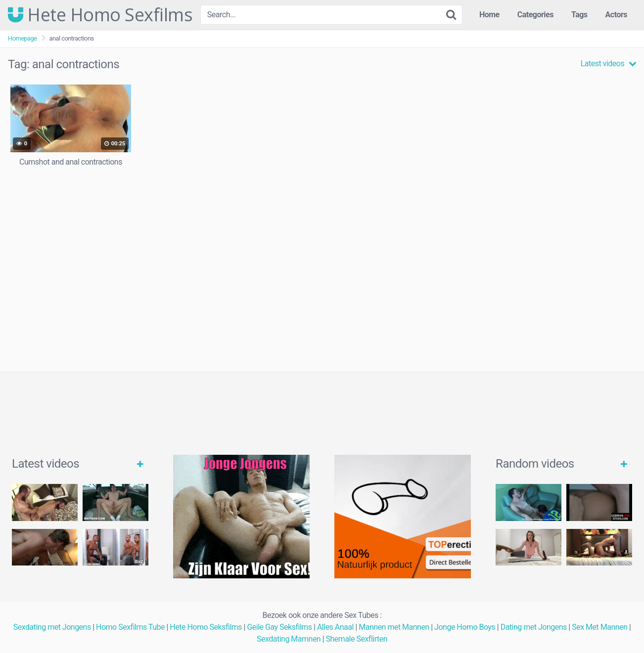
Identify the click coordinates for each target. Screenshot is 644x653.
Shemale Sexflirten (357, 639)
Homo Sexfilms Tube (130, 627)
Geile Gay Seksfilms (279, 627)
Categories (535, 15)
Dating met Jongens (534, 627)
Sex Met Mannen (599, 627)
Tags (579, 15)
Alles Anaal (335, 627)
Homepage (23, 38)
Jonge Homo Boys (465, 627)
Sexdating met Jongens (52, 627)
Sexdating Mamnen (289, 639)
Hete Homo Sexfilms (100, 15)
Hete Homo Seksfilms (206, 627)
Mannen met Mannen (394, 627)
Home (489, 15)
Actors (616, 15)
